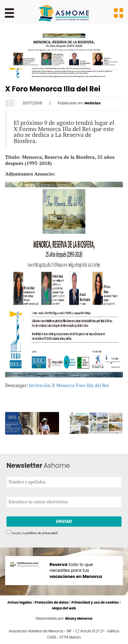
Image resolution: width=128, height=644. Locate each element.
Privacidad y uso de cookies (95, 603)
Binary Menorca (79, 619)
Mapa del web (64, 609)
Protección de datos (52, 603)
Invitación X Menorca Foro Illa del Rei (69, 385)
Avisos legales (19, 603)
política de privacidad (42, 533)
